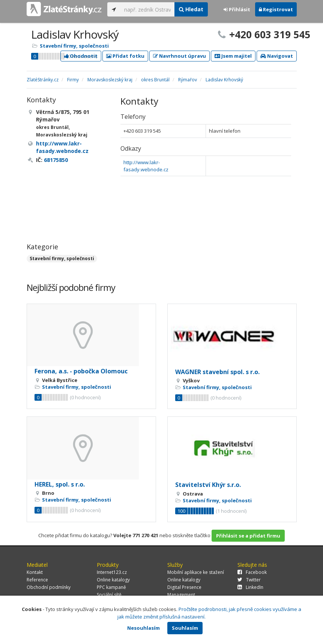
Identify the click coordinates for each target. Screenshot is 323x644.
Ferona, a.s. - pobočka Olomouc (81, 371)
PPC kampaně (111, 587)
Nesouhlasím (143, 628)
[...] (148, 9)
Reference (37, 580)
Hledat (191, 9)
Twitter (249, 580)
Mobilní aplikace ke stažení (196, 572)
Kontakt (35, 572)
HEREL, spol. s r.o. (60, 484)
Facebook (252, 572)
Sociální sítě (109, 595)
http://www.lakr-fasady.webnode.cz (146, 166)
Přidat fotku (125, 56)
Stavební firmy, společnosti (74, 46)
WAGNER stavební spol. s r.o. (217, 372)
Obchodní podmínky (49, 587)
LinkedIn (250, 587)
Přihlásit (237, 9)
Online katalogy (113, 580)
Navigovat (277, 56)
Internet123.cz (112, 572)
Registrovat (276, 9)
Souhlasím (185, 628)
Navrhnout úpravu (180, 56)
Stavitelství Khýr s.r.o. (208, 485)
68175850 (56, 160)
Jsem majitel (233, 56)
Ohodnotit (81, 56)
